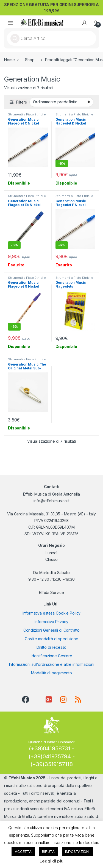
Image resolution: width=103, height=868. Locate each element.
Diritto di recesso (51, 647)
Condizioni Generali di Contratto (52, 630)
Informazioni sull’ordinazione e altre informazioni (52, 664)
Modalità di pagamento (51, 673)
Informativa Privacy (51, 622)
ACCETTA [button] (23, 851)
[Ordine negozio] (61, 102)
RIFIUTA (48, 851)
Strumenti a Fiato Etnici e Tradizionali (27, 116)
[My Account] (84, 23)
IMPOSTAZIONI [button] (77, 851)
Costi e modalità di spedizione (51, 639)
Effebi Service (51, 592)
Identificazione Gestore (51, 656)
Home (9, 60)
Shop (30, 60)
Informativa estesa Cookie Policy (52, 613)
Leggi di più (51, 861)
